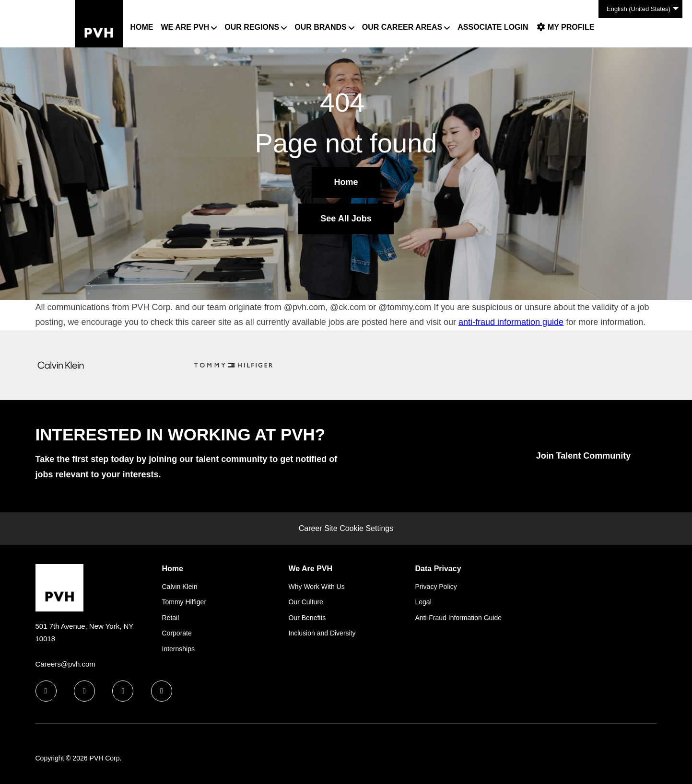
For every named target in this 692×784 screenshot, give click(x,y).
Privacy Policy (436, 587)
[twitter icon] (123, 691)
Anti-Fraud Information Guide (459, 618)
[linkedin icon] (84, 691)
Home (142, 27)
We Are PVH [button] (185, 27)
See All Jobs (346, 219)
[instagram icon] (162, 691)
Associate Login (493, 27)
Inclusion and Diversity (322, 633)
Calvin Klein (180, 587)
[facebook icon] (46, 691)
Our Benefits (307, 618)
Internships (178, 649)
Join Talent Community (584, 456)
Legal (423, 602)
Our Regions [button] (252, 27)
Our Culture (306, 602)
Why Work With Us (317, 587)
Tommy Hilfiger (184, 602)
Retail (171, 618)
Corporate (177, 633)
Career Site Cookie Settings (346, 528)
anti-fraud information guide (511, 322)
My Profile (565, 27)
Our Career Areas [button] (402, 27)
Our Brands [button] (320, 27)
